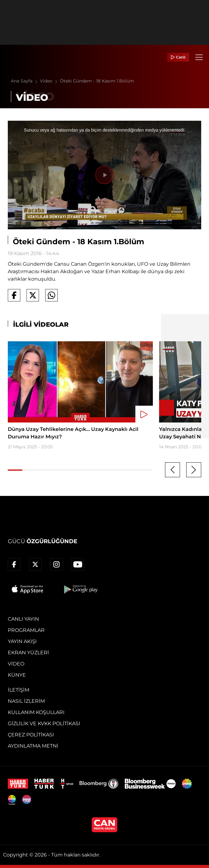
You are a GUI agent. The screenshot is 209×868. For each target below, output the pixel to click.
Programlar (26, 630)
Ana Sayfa (25, 81)
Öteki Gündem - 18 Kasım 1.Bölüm (97, 81)
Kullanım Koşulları (36, 712)
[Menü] (199, 57)
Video (50, 81)
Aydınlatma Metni (33, 746)
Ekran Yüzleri (28, 653)
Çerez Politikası (31, 735)
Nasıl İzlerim (26, 701)
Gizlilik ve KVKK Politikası (44, 723)
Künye (17, 675)
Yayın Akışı (22, 641)
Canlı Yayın (23, 619)
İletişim (19, 690)
